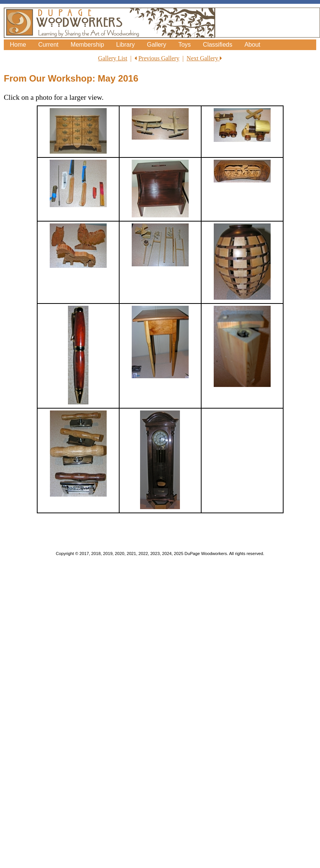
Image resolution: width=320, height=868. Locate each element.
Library (125, 45)
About (252, 45)
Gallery (157, 45)
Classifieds (218, 45)
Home (18, 45)
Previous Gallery (159, 58)
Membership (87, 45)
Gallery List (113, 58)
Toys (185, 45)
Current (48, 45)
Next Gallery (204, 58)
